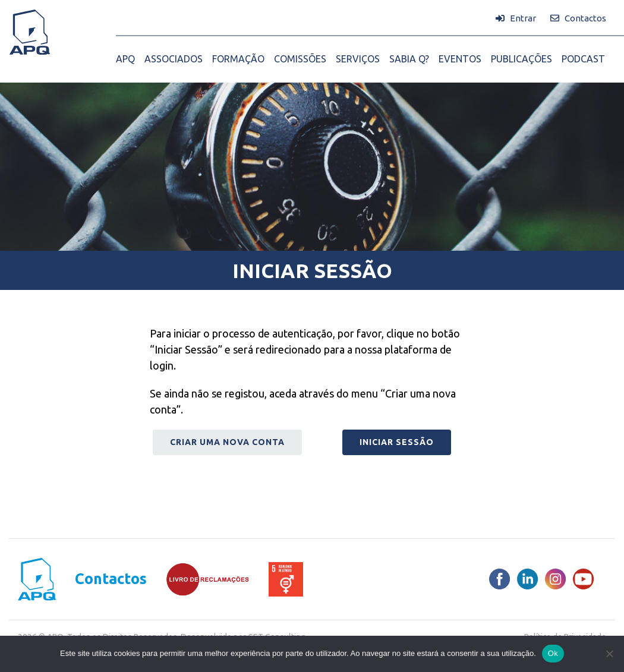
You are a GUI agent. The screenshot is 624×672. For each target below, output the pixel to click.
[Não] (609, 654)
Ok (553, 653)
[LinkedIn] (527, 579)
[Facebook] (499, 579)
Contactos (111, 579)
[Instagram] (555, 579)
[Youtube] (583, 579)
